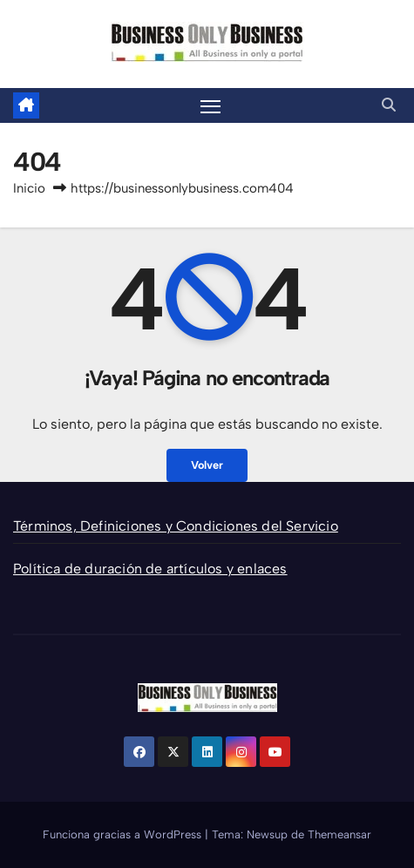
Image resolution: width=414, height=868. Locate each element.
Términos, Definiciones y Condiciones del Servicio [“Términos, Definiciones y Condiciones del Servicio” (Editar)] (176, 526)
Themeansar (339, 834)
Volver (207, 465)
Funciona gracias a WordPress (124, 834)
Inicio (29, 188)
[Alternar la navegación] (211, 105)
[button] (389, 105)
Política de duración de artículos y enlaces (150, 569)
